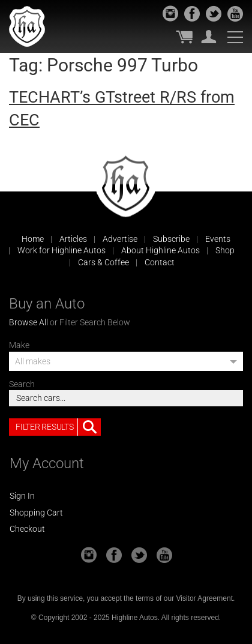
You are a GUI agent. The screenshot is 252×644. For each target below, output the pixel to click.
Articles (73, 239)
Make (19, 345)
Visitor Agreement (204, 598)
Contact (160, 262)
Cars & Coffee (103, 262)
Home (33, 239)
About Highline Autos (160, 250)
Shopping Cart (36, 513)
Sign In (22, 496)
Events (218, 239)
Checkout (27, 529)
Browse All (28, 322)
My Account (209, 37)
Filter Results (58, 427)
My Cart (184, 37)
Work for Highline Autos (61, 250)
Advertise (120, 239)
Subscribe (171, 239)
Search (22, 384)
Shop (225, 250)
